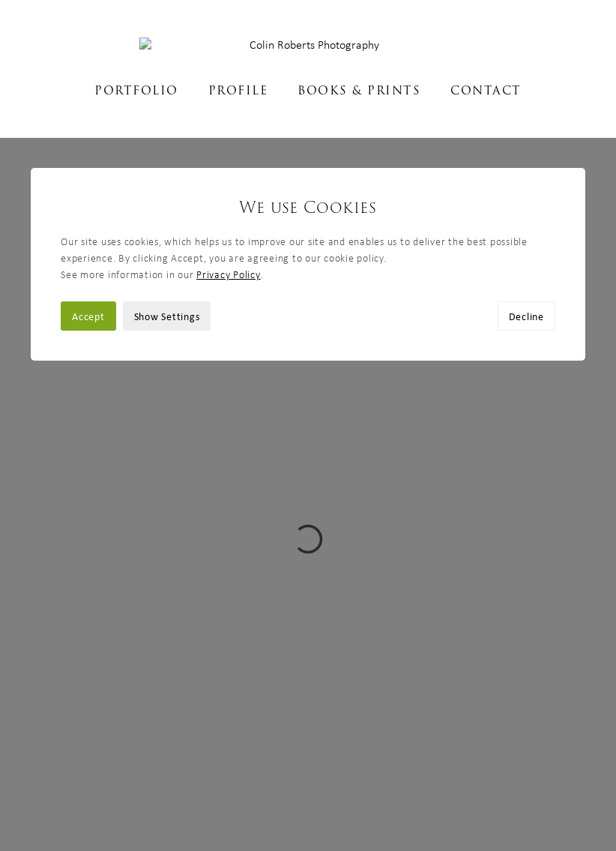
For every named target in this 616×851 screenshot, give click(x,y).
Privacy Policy (229, 136)
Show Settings (167, 178)
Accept (88, 178)
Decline (526, 178)
